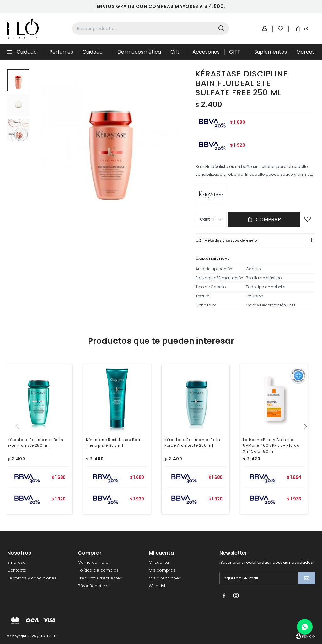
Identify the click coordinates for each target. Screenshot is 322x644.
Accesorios (206, 52)
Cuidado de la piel (94, 54)
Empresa (16, 562)
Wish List (157, 586)
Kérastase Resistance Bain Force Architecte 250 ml (192, 442)
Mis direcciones (165, 578)
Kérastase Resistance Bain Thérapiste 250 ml (114, 442)
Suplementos (271, 52)
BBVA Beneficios (94, 586)
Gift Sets (176, 54)
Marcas (306, 52)
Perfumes (61, 52)
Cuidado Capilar (27, 54)
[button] (307, 439)
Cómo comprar (94, 562)
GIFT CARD (236, 54)
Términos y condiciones (32, 578)
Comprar (268, 220)
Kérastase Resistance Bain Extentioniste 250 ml (35, 442)
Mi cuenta (159, 562)
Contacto (17, 570)
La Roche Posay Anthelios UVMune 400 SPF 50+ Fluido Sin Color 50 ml (271, 445)
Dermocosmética (139, 52)
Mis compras (162, 570)
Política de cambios (98, 570)
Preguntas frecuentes (100, 578)
